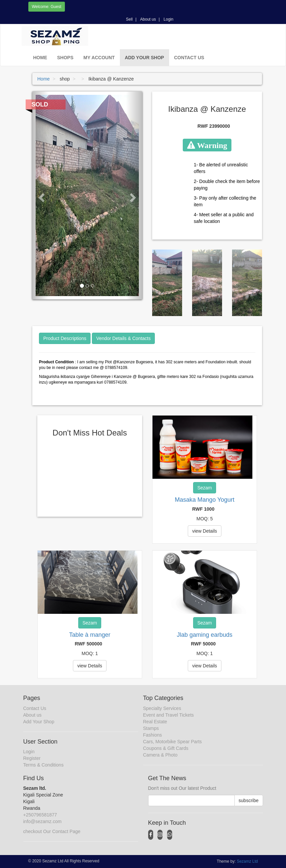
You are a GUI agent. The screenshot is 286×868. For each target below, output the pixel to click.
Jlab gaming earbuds (205, 635)
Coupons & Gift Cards (166, 748)
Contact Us (189, 58)
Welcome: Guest (47, 7)
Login (168, 19)
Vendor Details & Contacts (123, 338)
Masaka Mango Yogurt (205, 500)
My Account (99, 58)
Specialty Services (162, 708)
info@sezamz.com (42, 821)
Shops (65, 58)
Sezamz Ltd (247, 861)
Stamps (151, 728)
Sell (129, 19)
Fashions (153, 735)
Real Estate (155, 722)
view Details (205, 531)
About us (148, 19)
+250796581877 (40, 815)
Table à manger (90, 635)
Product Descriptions (65, 338)
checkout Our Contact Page (52, 831)
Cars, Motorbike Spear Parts (173, 742)
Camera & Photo (160, 755)
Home (40, 58)
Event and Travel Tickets (169, 715)
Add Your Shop (144, 58)
